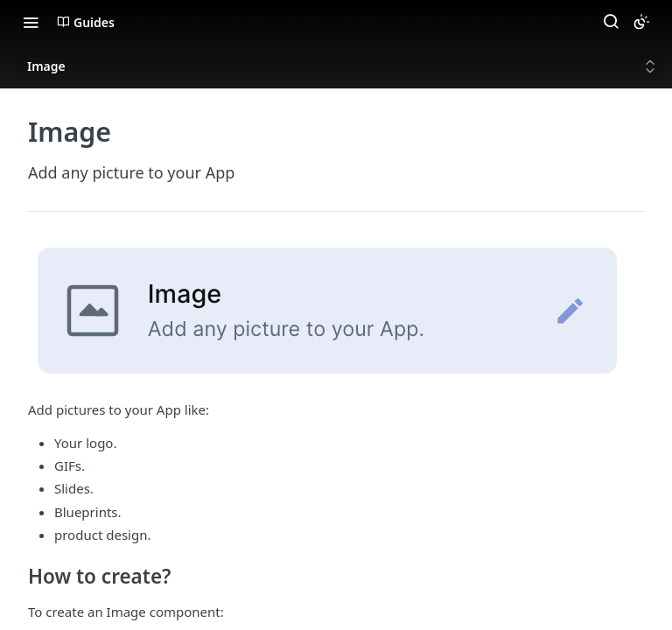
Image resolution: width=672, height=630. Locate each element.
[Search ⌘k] (611, 22)
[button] (336, 312)
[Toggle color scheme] (641, 22)
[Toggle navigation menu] (31, 22)
